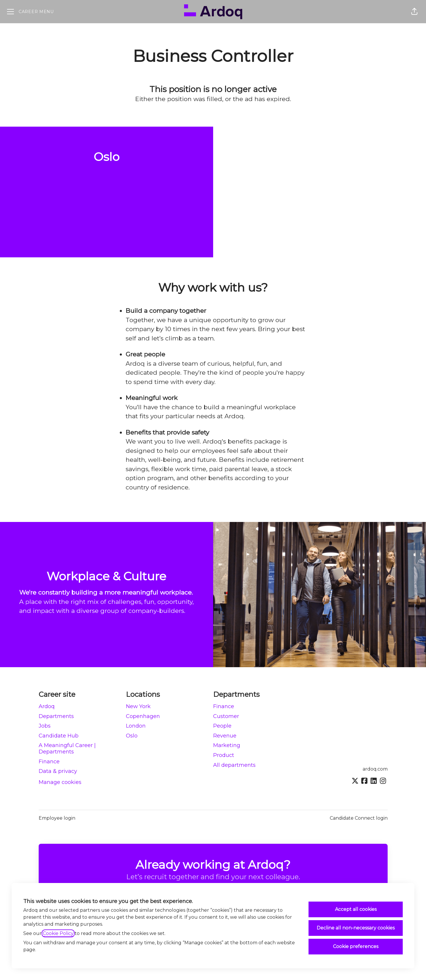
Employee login (57, 818)
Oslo (132, 736)
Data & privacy (58, 771)
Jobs (45, 726)
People (222, 726)
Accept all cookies (356, 909)
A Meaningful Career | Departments (67, 749)
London (136, 726)
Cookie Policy (58, 933)
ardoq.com (375, 769)
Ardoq (47, 706)
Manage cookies (60, 782)
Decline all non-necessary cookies (356, 928)
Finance (49, 762)
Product (224, 755)
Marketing (227, 745)
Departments (56, 716)
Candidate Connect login (359, 818)
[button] (414, 12)
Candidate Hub (59, 736)
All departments (234, 765)
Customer (226, 716)
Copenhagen (143, 716)
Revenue (225, 736)
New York (138, 706)
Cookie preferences (356, 946)
